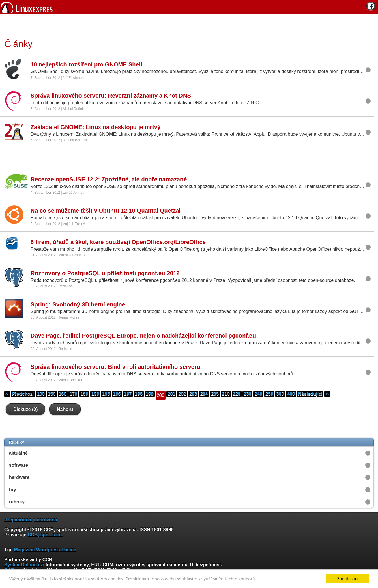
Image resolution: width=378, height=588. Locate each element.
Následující (310, 394)
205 (215, 394)
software (18, 465)
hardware (19, 477)
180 (84, 394)
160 (63, 394)
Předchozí (23, 394)
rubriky (17, 502)
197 (128, 394)
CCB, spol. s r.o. (45, 535)
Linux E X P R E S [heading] (189, 7)
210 (226, 394)
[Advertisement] (187, 26)
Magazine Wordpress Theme (45, 550)
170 (73, 394)
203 (193, 394)
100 (41, 394)
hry (13, 490)
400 (291, 394)
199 (150, 394)
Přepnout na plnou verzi (31, 520)
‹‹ (7, 394)
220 (237, 394)
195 (106, 394)
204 (204, 394)
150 (52, 394)
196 (117, 394)
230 (247, 394)
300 (280, 394)
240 (258, 394)
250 (269, 394)
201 (172, 394)
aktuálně (18, 453)
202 (182, 394)
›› (327, 394)
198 (139, 394)
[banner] (189, 7)
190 (95, 394)
